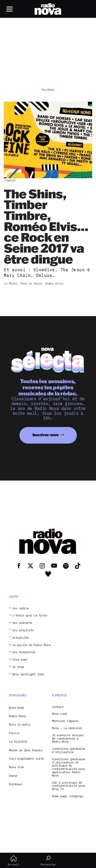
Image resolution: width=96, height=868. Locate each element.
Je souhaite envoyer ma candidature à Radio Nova (68, 739)
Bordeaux (16, 784)
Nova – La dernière (67, 728)
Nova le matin (20, 724)
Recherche (48, 861)
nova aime (20, 660)
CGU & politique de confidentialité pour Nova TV (69, 786)
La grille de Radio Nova (31, 645)
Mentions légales (65, 721)
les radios (21, 608)
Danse (13, 776)
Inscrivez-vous (46, 435)
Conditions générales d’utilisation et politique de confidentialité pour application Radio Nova (69, 767)
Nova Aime (17, 708)
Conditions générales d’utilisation (69, 750)
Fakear (10, 180)
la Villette (18, 741)
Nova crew (60, 714)
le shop (18, 667)
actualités (21, 638)
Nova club (17, 767)
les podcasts (22, 623)
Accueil (13, 861)
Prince (14, 733)
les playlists (23, 630)
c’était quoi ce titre (30, 616)
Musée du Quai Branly (26, 750)
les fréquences (24, 652)
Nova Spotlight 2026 (28, 674)
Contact (58, 707)
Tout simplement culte (26, 759)
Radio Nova (17, 716)
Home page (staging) (68, 796)
